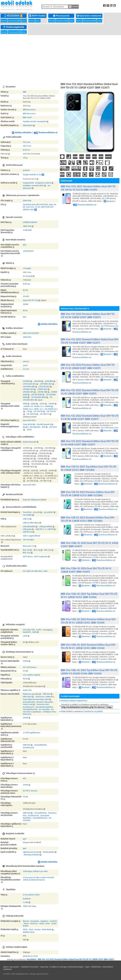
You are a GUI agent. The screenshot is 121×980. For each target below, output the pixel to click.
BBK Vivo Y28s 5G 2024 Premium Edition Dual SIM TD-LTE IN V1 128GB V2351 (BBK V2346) (88, 621)
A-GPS (39, 630)
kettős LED (27, 690)
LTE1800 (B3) (28, 389)
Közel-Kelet (47, 929)
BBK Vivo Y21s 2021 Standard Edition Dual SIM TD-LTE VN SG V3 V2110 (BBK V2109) (88, 188)
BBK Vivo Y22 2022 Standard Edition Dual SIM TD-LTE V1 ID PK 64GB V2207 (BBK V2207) (90, 417)
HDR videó (27, 697)
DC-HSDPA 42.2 (51, 409)
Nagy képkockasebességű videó (36, 699)
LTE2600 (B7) (28, 392)
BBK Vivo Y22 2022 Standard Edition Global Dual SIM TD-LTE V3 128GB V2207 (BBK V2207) (76, 959)
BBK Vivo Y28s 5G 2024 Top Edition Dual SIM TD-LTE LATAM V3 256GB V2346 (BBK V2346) (89, 672)
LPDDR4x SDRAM (30, 222)
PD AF (25, 679)
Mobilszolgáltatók (14, 27)
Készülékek (14, 16)
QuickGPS (27, 632)
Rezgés (26, 427)
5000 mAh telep (29, 906)
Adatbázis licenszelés (30, 967)
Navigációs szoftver (43, 183)
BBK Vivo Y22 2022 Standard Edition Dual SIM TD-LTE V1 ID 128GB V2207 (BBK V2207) (90, 392)
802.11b (26, 550)
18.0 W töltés (28, 540)
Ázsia (31, 929)
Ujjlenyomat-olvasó (31, 852)
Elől (24, 778)
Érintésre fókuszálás (45, 702)
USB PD (50, 529)
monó (25, 365)
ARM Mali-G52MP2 (31, 333)
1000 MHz (27, 337)
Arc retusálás (44, 709)
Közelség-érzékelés (32, 855)
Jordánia (53, 921)
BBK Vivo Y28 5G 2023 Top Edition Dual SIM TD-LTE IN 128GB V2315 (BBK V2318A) (89, 468)
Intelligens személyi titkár (33, 185)
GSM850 (26, 381)
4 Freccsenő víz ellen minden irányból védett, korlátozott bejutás (38, 879)
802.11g (37, 550)
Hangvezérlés (28, 183)
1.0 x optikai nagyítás (32, 675)
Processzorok (61, 16)
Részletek (109, 201)
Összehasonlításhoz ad (46, 132)
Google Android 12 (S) (32, 174)
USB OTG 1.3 (41, 529)
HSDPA (48, 406)
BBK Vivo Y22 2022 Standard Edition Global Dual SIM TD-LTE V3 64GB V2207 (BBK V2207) (89, 341)
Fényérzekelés (49, 852)
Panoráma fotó (43, 704)
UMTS (42, 404)
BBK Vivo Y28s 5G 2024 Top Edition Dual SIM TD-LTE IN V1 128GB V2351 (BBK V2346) (89, 595)
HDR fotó (46, 694)
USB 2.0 (26, 519)
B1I (24, 642)
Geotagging (47, 630)
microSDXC (27, 515)
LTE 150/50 (51, 411)
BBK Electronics (29, 110)
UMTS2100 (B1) (29, 384)
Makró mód (28, 704)
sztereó (26, 361)
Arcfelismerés (28, 707)
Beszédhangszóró (44, 424)
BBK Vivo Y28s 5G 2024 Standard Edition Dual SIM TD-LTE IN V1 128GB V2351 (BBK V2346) (88, 646)
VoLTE (29, 430)
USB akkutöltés (29, 526)
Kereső (4, 21)
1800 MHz (27, 226)
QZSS (34, 632)
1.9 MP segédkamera (32, 733)
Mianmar (34, 923)
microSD (36, 512)
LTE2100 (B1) (44, 386)
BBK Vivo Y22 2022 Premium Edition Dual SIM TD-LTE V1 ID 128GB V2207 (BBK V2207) (88, 366)
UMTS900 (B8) (29, 386)
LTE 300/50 (31, 414)
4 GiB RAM (27, 230)
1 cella (26, 902)
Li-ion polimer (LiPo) (31, 895)
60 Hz (25, 310)
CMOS (25, 661)
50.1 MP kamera (30, 667)
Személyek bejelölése (44, 707)
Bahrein (26, 921)
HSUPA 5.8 (28, 406)
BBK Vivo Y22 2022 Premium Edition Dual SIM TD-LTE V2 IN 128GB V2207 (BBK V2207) (88, 316)
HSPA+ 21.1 (39, 409)
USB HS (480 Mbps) (31, 523)
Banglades (35, 921)
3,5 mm (26, 369)
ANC (44, 427)
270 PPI (26, 296)
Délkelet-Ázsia (29, 932)
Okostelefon (28, 125)
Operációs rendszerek (89, 16)
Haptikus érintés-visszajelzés (35, 121)
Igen (25, 245)
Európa (38, 929)
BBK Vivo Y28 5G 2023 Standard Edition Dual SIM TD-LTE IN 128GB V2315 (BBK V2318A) (88, 519)
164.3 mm (27, 146)
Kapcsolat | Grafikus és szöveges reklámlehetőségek (62, 967)
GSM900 (37, 381)
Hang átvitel (28, 424)
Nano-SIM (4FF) (29, 420)
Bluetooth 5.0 (29, 546)
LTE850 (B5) (42, 389)
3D (24, 842)
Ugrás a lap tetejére (11, 967)
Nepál (42, 923)
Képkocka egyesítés (31, 694)
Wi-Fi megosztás (41, 556)
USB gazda (27, 529)
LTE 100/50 (38, 411)
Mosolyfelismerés (30, 709)
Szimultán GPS (29, 630)
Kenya (26, 923)
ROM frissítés (38, 16)
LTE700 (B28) (37, 394)
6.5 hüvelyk (28, 276)
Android (26, 170)
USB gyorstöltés (46, 526)
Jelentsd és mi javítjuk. (94, 711)
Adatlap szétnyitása (22, 132)
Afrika (25, 929)
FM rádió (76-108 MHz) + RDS (35, 571)
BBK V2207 (27, 117)
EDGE (33, 404)
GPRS (25, 404)
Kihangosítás (35, 427)
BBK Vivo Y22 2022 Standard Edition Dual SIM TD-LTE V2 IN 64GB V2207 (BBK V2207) (90, 443)
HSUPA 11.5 (39, 406)
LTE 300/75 (45, 414)
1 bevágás (27, 268)
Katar (48, 923)
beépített (27, 899)
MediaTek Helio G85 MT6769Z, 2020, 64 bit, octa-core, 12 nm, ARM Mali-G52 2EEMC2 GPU (39, 207)
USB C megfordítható (32, 536)
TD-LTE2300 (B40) (39, 397)
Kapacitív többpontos (32, 500)
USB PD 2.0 (27, 532)
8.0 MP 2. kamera (30, 791)
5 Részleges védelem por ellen (35, 871)
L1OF (25, 636)
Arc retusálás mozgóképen (38, 710)
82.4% (25, 290)
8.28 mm (27, 284)
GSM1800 (49, 381)
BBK (24, 92)
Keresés (74, 7)
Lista (24, 21)
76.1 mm (27, 142)
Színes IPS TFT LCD (30, 300)
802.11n (48, 550)
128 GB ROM (28, 251)
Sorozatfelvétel (29, 702)
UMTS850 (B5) (46, 384)
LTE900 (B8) (42, 392)
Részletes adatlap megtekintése (74, 700)
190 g (25, 158)
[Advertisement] (60, 58)
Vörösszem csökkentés (45, 697)
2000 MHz (27, 201)
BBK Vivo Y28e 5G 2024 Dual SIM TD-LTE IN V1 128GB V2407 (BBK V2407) (86, 570)
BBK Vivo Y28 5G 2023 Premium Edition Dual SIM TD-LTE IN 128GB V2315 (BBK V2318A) (88, 494)
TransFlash (27, 512)
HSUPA (52, 404)
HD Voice (53, 427)
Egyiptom (45, 921)
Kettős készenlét (30, 442)
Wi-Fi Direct (28, 556)
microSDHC (49, 512)
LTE (28, 411)
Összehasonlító (15, 21)
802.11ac (27, 553)
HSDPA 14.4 (28, 409)
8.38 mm (27, 150)
